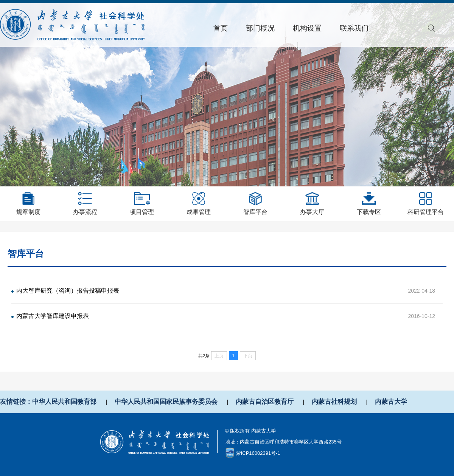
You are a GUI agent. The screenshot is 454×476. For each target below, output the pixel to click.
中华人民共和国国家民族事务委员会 (166, 402)
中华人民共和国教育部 (64, 402)
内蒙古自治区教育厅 (265, 402)
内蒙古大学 (391, 402)
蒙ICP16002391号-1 (258, 453)
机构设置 (307, 28)
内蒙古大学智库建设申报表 (53, 316)
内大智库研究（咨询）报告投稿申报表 (68, 291)
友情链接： (16, 402)
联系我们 (354, 28)
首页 (221, 28)
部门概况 (260, 28)
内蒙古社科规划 (334, 402)
